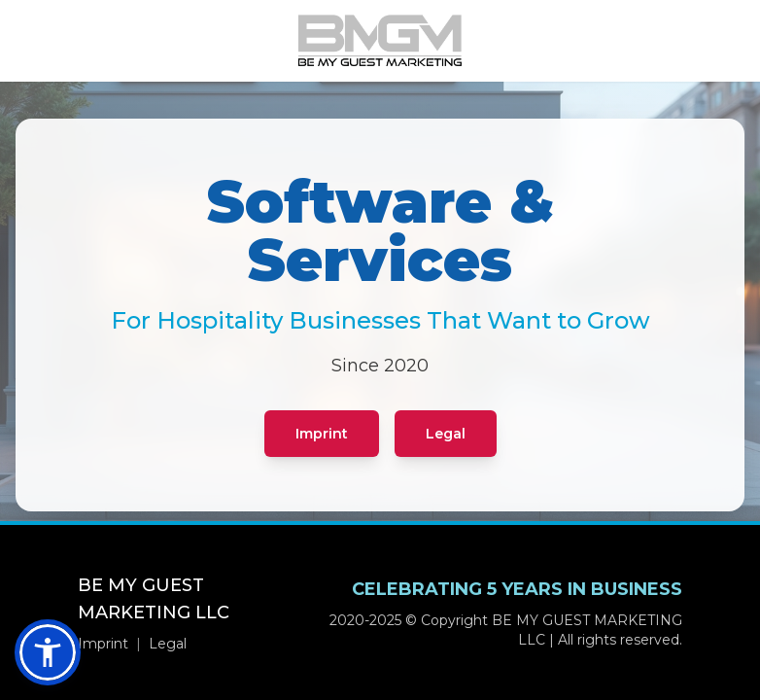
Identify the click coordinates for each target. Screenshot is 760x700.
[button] (48, 652)
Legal (446, 434)
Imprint (322, 434)
